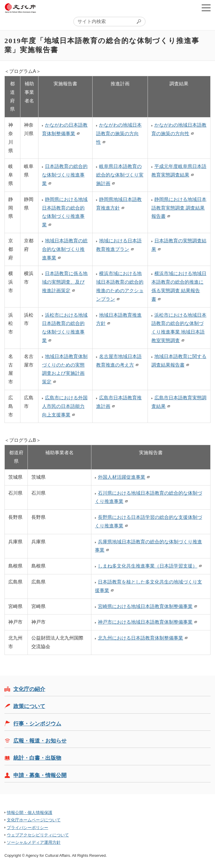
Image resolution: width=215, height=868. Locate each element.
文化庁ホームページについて (34, 820)
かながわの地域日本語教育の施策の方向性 (119, 134)
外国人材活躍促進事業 (122, 477)
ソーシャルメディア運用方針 (34, 842)
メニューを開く (206, 8)
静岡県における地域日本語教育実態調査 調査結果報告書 (179, 208)
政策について (29, 706)
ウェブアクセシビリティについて (38, 835)
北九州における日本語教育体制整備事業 (140, 638)
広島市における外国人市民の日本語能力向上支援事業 (65, 406)
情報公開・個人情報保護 (30, 813)
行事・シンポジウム (37, 724)
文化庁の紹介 (29, 689)
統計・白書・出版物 (37, 758)
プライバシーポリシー (28, 828)
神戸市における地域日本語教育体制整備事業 (145, 622)
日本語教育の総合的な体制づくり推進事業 (65, 175)
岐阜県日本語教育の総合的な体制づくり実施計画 (120, 175)
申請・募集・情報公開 (40, 775)
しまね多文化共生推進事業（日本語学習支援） (148, 566)
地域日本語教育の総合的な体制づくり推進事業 (65, 249)
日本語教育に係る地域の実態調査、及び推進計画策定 (65, 282)
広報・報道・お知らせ (40, 741)
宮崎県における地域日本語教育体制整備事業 (145, 606)
